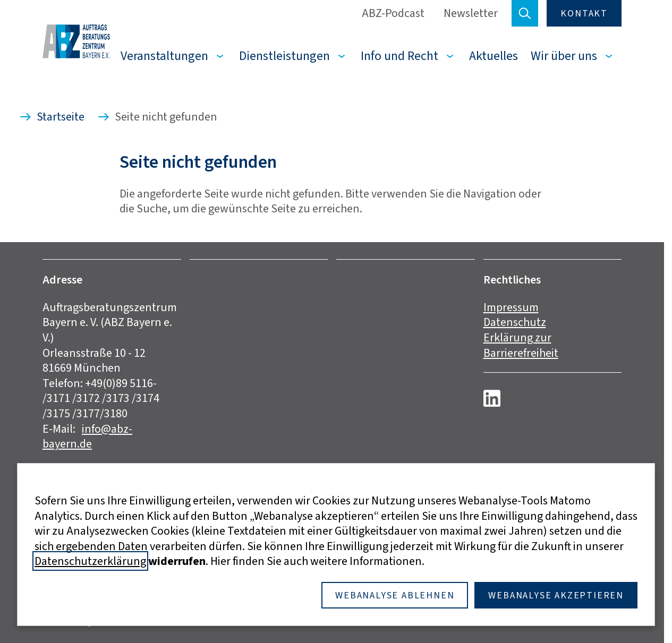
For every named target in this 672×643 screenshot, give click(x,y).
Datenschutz (515, 322)
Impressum (511, 307)
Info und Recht (399, 56)
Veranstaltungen (164, 56)
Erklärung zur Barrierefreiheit (521, 345)
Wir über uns (564, 56)
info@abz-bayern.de (87, 436)
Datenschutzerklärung (90, 561)
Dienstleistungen (284, 56)
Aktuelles (494, 56)
